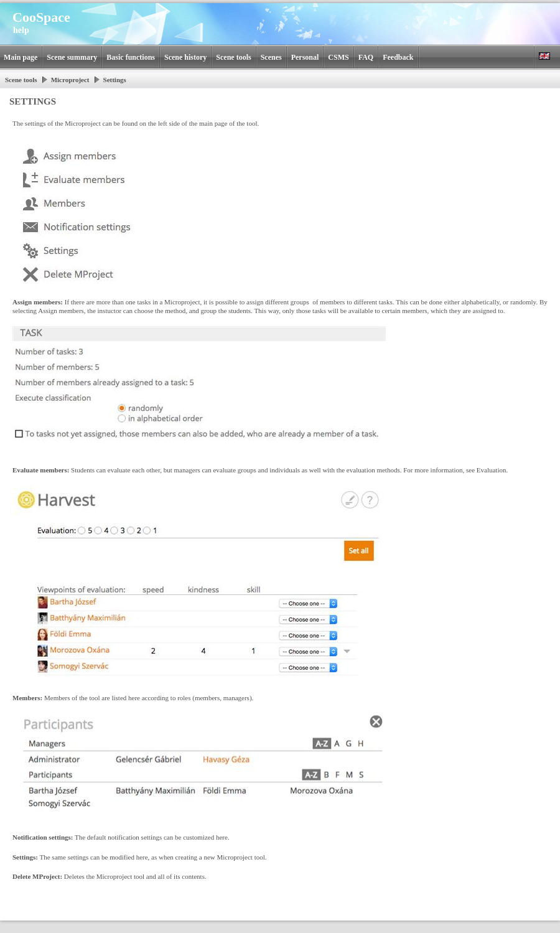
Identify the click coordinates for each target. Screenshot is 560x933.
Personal (305, 57)
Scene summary (72, 57)
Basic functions (131, 57)
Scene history (185, 57)
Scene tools (233, 57)
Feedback (398, 57)
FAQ (366, 57)
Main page (21, 57)
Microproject (70, 80)
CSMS (338, 57)
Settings (115, 80)
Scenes (271, 57)
